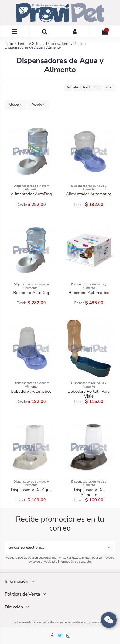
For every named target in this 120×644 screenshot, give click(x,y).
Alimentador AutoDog (31, 194)
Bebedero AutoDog (31, 293)
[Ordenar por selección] (83, 87)
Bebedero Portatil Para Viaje (89, 394)
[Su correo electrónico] (54, 547)
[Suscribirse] (109, 547)
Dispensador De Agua (31, 490)
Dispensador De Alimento (89, 492)
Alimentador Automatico (89, 194)
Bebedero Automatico (89, 293)
